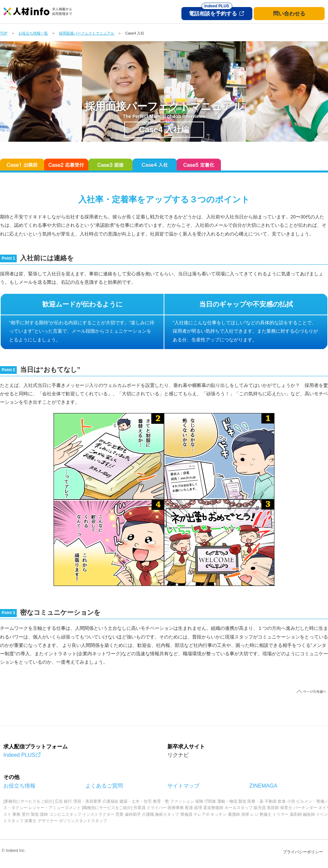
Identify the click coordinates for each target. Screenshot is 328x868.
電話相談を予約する (217, 12)
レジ (254, 814)
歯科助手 (133, 814)
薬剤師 (296, 814)
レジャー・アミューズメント (55, 808)
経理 (198, 808)
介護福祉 (110, 801)
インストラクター (98, 814)
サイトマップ (183, 786)
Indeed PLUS (22, 755)
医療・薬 (255, 801)
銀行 (68, 801)
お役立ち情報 (19, 786)
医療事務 (176, 808)
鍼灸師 (309, 814)
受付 (26, 814)
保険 (199, 801)
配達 (189, 808)
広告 (59, 801)
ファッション (182, 801)
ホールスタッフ (239, 808)
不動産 (271, 801)
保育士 (286, 808)
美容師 (273, 808)
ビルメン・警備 (310, 801)
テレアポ (201, 814)
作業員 (140, 808)
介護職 (148, 814)
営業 (119, 814)
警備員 (186, 814)
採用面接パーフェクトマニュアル (87, 33)
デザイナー (48, 821)
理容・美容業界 (87, 801)
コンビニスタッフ (65, 814)
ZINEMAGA (263, 786)
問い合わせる (289, 14)
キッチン (219, 814)
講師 (44, 814)
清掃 (245, 814)
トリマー (280, 814)
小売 (291, 801)
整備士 (265, 814)
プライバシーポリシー (303, 852)
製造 (242, 801)
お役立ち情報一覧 (33, 33)
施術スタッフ (167, 814)
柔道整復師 (213, 808)
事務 (16, 814)
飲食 (282, 801)
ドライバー (157, 808)
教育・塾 (161, 801)
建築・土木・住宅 (136, 801)
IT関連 (210, 801)
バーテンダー (305, 808)
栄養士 (30, 821)
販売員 (260, 808)
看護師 (234, 814)
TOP (4, 33)
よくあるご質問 (104, 786)
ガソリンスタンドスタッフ (83, 821)
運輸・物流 (227, 801)
